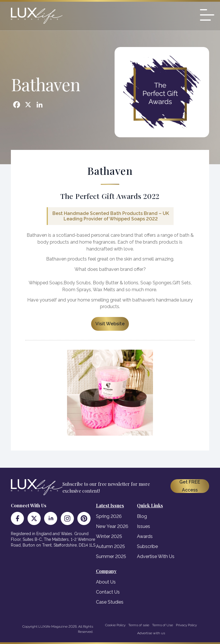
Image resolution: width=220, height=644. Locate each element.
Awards (145, 536)
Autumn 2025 (110, 546)
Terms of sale (139, 625)
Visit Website (110, 324)
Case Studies (110, 602)
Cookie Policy (115, 625)
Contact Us (108, 592)
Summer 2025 (111, 556)
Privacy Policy (186, 625)
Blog (142, 516)
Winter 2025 (109, 536)
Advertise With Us (156, 556)
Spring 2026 (109, 516)
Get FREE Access (190, 486)
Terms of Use (163, 625)
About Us (106, 582)
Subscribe (147, 546)
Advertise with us (151, 633)
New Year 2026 (112, 526)
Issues (144, 526)
